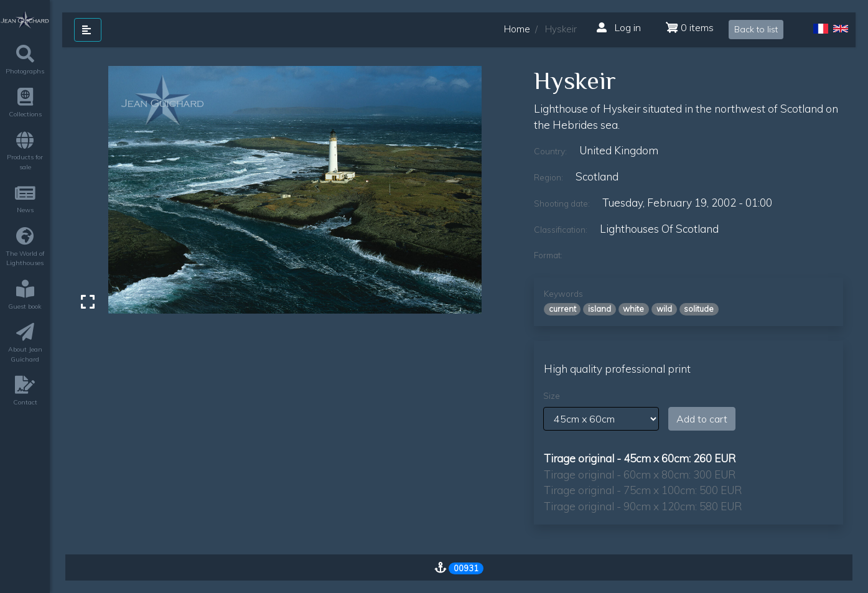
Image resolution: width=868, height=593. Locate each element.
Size (552, 396)
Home (517, 29)
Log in (619, 27)
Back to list (756, 29)
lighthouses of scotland (659, 229)
